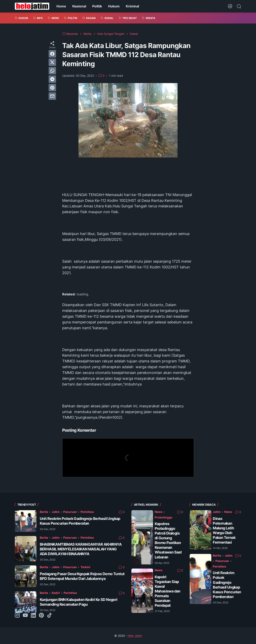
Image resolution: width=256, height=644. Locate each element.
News (159, 512)
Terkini (85, 567)
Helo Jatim (135, 636)
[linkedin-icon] (33, 616)
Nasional (79, 6)
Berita (44, 512)
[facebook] (52, 54)
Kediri (56, 593)
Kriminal (132, 6)
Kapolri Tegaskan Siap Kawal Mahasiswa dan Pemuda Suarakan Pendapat (168, 591)
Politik (97, 6)
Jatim (56, 512)
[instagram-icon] (17, 616)
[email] (52, 96)
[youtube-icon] (25, 616)
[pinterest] (52, 88)
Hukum (114, 6)
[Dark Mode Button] (230, 6)
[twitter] (52, 62)
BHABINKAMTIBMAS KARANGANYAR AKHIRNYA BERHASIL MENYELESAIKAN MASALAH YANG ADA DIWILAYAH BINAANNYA (81, 549)
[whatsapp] (52, 71)
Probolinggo (164, 517)
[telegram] (52, 79)
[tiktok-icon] (49, 616)
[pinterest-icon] (41, 616)
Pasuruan (70, 512)
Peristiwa (87, 512)
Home (61, 6)
